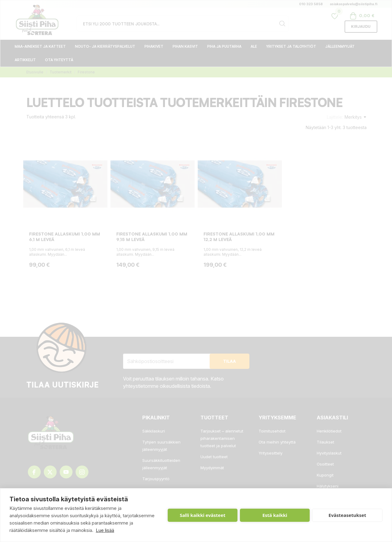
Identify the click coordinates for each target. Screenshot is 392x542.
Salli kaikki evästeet (203, 515)
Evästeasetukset (347, 515)
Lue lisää (105, 530)
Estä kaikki (275, 515)
